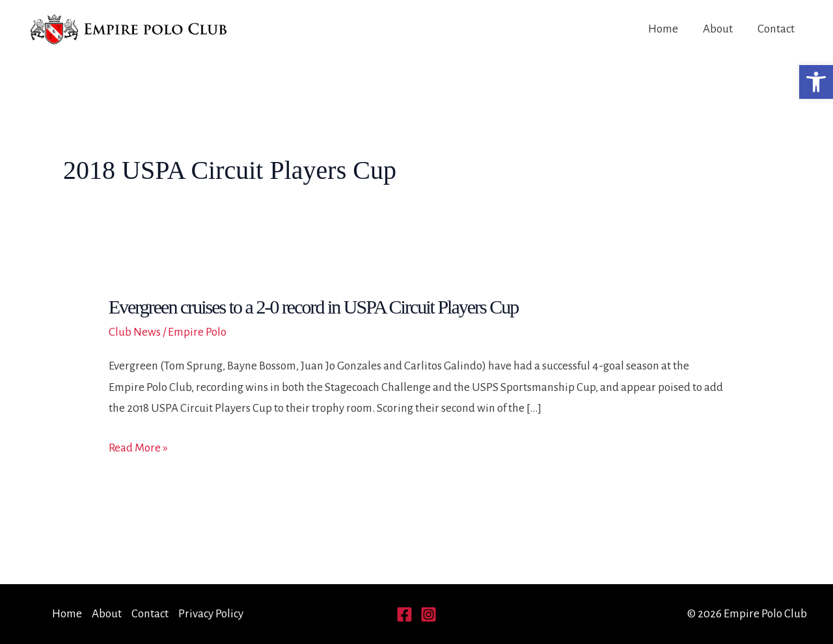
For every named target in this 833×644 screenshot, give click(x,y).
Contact (776, 29)
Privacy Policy (211, 614)
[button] (816, 82)
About (718, 29)
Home (663, 29)
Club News (135, 332)
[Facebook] (404, 614)
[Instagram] (429, 614)
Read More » (138, 448)
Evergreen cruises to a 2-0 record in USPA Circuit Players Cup (314, 307)
